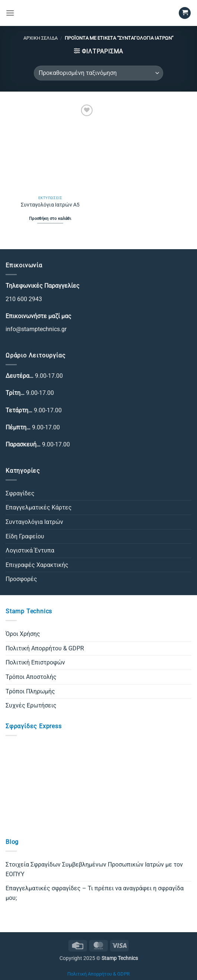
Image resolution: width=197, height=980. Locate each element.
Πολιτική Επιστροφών (35, 662)
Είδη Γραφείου (25, 536)
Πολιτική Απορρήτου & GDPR (45, 648)
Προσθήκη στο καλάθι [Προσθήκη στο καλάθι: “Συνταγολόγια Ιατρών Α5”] (50, 219)
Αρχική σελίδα (41, 38)
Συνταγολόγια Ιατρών (34, 522)
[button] (10, 13)
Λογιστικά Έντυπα (30, 550)
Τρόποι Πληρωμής (30, 691)
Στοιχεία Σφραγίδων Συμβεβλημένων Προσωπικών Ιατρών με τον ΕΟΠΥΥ (94, 869)
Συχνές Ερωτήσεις (31, 705)
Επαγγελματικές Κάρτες (39, 507)
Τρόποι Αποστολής (31, 677)
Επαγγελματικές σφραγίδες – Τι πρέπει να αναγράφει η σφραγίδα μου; (95, 893)
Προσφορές (21, 579)
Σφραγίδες (20, 493)
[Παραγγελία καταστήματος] (98, 73)
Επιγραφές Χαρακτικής (37, 565)
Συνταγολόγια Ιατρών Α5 (50, 205)
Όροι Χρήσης (23, 634)
